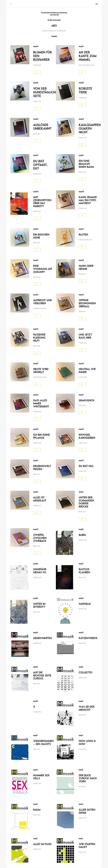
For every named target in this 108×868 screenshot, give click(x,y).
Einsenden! (54, 36)
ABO (54, 26)
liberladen (54, 13)
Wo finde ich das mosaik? (54, 20)
